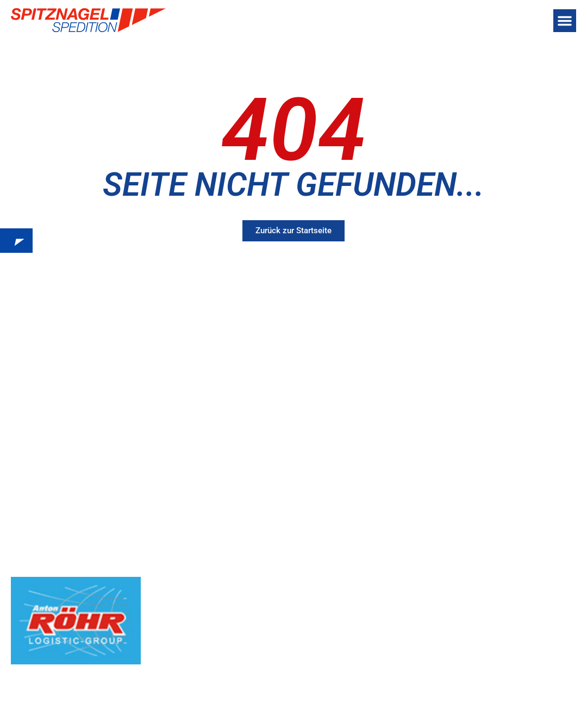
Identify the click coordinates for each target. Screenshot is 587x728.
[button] (565, 21)
